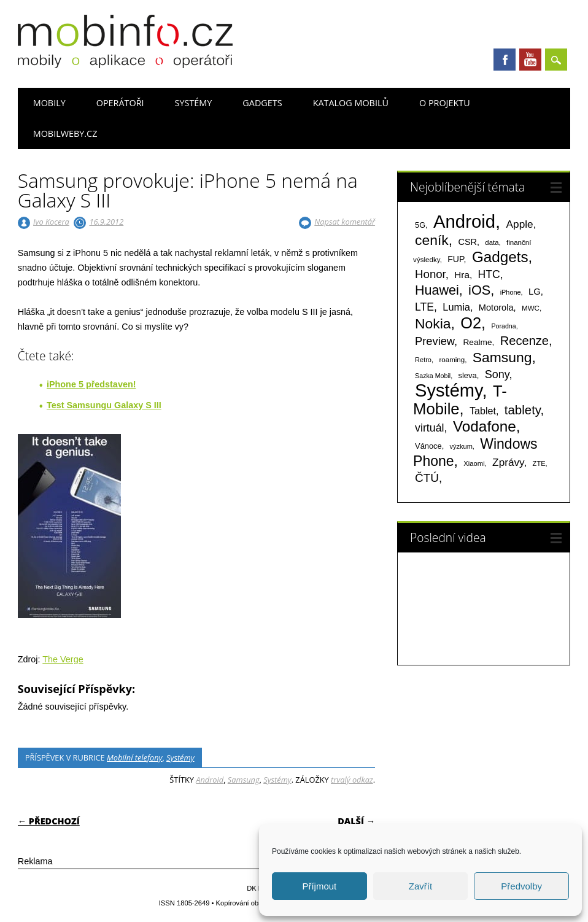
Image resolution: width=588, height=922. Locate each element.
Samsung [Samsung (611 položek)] (502, 357)
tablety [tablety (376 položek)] (523, 410)
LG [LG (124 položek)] (535, 291)
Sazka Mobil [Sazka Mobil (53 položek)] (433, 376)
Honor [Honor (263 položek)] (430, 274)
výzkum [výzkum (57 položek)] (461, 446)
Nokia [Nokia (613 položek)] (433, 323)
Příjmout (319, 886)
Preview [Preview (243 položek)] (435, 341)
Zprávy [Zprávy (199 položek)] (508, 462)
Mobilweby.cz (65, 134)
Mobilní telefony (134, 757)
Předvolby (521, 886)
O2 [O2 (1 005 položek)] (471, 323)
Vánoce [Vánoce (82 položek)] (428, 446)
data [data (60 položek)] (492, 242)
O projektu (445, 103)
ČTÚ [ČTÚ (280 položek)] (427, 478)
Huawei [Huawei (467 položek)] (437, 290)
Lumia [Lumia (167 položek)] (456, 307)
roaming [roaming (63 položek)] (452, 360)
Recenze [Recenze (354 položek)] (524, 341)
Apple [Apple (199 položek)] (520, 224)
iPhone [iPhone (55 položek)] (511, 292)
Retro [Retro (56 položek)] (423, 360)
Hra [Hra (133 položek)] (462, 275)
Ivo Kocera (51, 222)
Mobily (49, 103)
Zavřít (420, 886)
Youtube (530, 60)
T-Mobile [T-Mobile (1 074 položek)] (460, 400)
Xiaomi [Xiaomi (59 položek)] (474, 463)
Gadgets (262, 103)
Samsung (244, 780)
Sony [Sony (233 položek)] (497, 374)
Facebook (505, 60)
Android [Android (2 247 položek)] (464, 221)
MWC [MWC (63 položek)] (531, 308)
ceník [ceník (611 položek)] (432, 240)
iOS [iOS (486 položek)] (479, 290)
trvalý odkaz (352, 780)
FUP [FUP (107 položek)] (455, 259)
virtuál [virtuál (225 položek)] (429, 428)
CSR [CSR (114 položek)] (467, 242)
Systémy (194, 103)
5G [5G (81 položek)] (420, 225)
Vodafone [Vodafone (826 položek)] (485, 426)
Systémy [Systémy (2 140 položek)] (448, 390)
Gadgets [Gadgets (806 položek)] (500, 257)
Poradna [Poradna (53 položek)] (503, 326)
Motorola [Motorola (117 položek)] (496, 308)
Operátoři (120, 103)
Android (210, 780)
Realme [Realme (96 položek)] (477, 342)
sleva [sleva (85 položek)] (467, 375)
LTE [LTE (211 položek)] (424, 307)
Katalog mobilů (351, 103)
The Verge (63, 659)
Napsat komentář (345, 222)
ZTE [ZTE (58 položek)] (539, 463)
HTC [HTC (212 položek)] (489, 274)
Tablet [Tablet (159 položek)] (483, 411)
